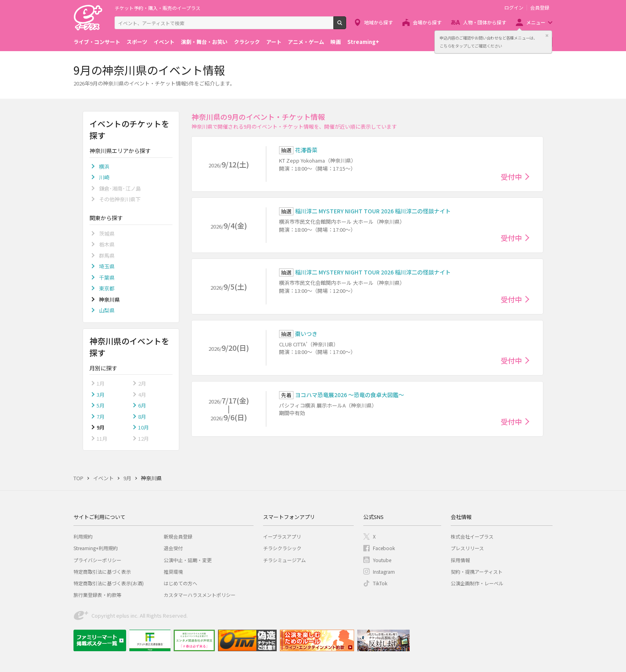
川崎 (104, 177)
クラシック (247, 42)
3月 (101, 395)
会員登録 (540, 8)
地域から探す (378, 22)
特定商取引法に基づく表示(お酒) (109, 583)
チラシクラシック (282, 548)
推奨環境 (173, 572)
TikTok (380, 583)
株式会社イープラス (472, 536)
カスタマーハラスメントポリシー (200, 595)
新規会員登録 (178, 536)
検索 (346, 26)
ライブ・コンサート (97, 42)
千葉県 (107, 277)
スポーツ (137, 42)
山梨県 (107, 310)
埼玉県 (107, 266)
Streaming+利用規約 (96, 548)
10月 (144, 427)
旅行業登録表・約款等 (97, 595)
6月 (142, 405)
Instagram (384, 572)
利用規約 (83, 536)
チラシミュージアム (284, 560)
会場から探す (427, 22)
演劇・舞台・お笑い (204, 42)
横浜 (104, 166)
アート (274, 42)
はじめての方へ (180, 583)
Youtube (382, 560)
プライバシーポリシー (97, 560)
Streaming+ (363, 42)
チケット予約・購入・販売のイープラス (157, 8)
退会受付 (173, 548)
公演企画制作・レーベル (477, 583)
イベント (164, 42)
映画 (336, 42)
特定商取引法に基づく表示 (102, 572)
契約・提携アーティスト (477, 572)
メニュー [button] (536, 22)
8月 (142, 417)
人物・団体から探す (485, 22)
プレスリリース (467, 548)
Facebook (384, 548)
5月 (101, 405)
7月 (101, 417)
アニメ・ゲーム (306, 42)
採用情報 (460, 560)
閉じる (547, 36)
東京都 (107, 288)
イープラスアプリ (282, 536)
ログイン (514, 8)
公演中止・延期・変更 (188, 560)
